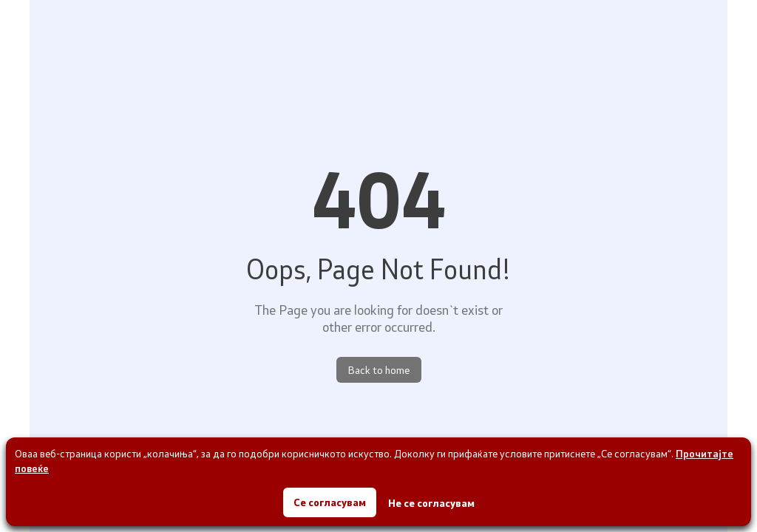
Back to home (379, 370)
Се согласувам (330, 502)
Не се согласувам (431, 503)
